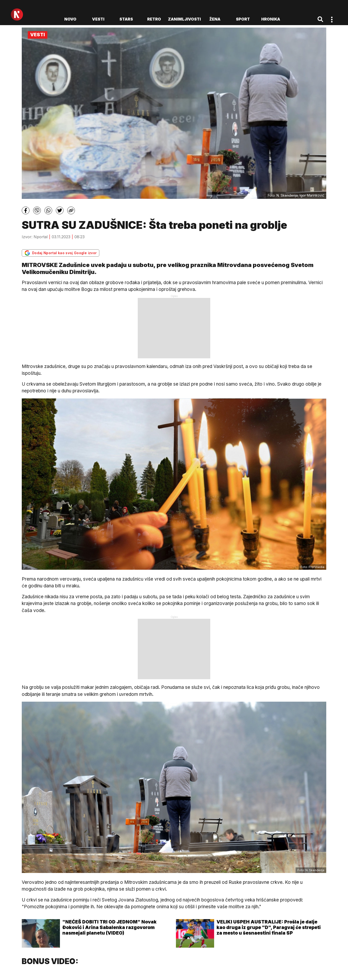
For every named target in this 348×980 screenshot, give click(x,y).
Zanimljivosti (184, 19)
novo (70, 19)
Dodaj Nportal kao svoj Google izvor (61, 253)
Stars (126, 19)
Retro (154, 19)
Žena (215, 19)
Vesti (98, 19)
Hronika (271, 19)
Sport (243, 19)
